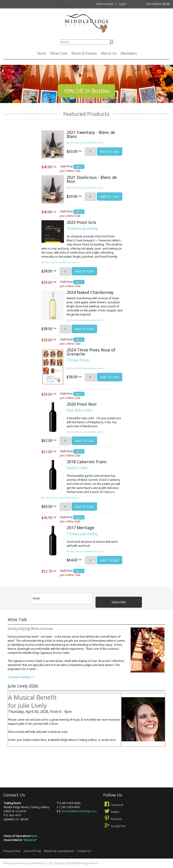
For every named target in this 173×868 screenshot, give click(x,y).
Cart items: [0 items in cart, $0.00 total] (158, 4)
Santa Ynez (77, 468)
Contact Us (84, 851)
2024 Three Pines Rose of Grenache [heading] (91, 352)
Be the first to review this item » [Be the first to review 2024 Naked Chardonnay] (85, 320)
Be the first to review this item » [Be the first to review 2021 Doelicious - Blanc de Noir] (85, 188)
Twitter (111, 812)
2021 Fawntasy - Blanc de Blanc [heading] (91, 134)
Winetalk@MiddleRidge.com (79, 811)
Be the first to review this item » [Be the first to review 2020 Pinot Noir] (85, 432)
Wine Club (59, 53)
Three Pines (78, 360)
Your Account (105, 4)
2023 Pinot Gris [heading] (81, 222)
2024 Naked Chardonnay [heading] (90, 292)
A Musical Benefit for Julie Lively (32, 701)
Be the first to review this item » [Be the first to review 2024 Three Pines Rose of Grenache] (85, 368)
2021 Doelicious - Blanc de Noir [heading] (92, 179)
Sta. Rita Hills (79, 410)
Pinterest (113, 819)
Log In (123, 4)
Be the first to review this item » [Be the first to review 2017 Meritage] (85, 551)
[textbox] (86, 42)
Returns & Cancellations (59, 851)
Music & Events (84, 53)
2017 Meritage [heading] (81, 528)
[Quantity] (91, 152)
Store (42, 53)
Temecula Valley (82, 228)
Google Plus (115, 826)
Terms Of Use (32, 851)
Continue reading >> (21, 677)
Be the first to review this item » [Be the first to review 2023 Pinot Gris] (60, 262)
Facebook (113, 805)
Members (129, 53)
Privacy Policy (12, 851)
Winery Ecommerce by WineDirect (25, 863)
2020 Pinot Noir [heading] (82, 404)
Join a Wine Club (70, 171)
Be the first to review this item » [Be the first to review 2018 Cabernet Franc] (60, 498)
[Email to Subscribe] (62, 598)
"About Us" (30, 840)
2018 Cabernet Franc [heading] (87, 462)
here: (34, 836)
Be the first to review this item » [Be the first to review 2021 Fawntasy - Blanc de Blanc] (85, 143)
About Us (109, 53)
